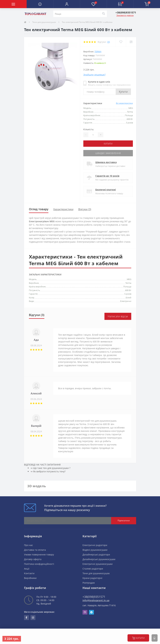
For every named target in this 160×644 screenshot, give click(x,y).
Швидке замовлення (108, 153)
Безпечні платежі (106, 190)
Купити (123, 92)
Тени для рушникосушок (44, 22)
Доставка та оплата (35, 550)
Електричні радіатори (95, 545)
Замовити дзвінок (125, 15)
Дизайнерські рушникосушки (99, 559)
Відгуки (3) (85, 209)
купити (138, 638)
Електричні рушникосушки (98, 564)
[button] (67, 4)
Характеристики (63, 209)
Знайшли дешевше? (94, 75)
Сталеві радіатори (93, 569)
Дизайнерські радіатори (96, 555)
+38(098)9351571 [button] (94, 597)
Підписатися (124, 520)
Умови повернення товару (39, 555)
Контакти (29, 573)
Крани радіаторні (92, 578)
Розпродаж (89, 583)
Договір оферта (33, 559)
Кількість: (89, 129)
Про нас (29, 545)
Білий (128, 298)
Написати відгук (118, 316)
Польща (127, 287)
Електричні (126, 301)
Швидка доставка (106, 162)
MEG (129, 279)
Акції (27, 569)
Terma (98, 52)
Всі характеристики (124, 103)
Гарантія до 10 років (107, 176)
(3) (109, 42)
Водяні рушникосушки (95, 550)
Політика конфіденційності (39, 564)
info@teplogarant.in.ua (96, 600)
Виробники (30, 578)
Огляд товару (39, 209)
